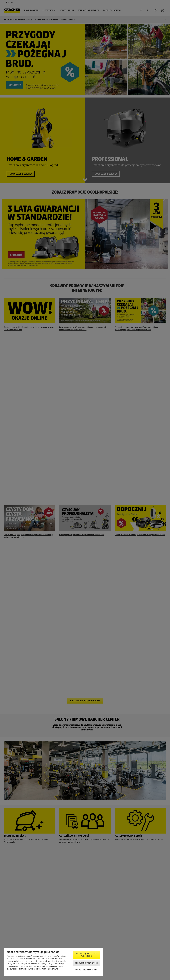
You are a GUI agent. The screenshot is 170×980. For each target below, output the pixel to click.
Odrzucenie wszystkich (86, 963)
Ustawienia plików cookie (86, 970)
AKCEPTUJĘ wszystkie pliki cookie (86, 955)
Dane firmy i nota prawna (48, 969)
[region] (54, 962)
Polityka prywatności (28, 969)
